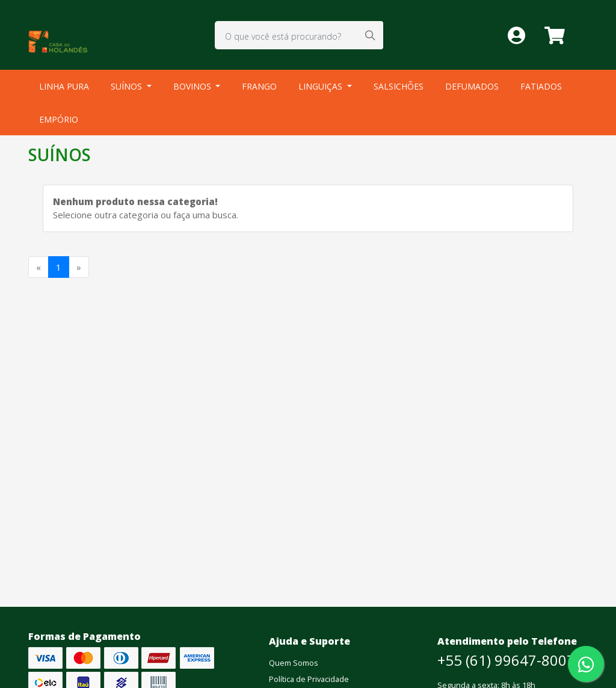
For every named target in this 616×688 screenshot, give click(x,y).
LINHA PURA (64, 86)
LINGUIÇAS (322, 86)
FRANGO (259, 86)
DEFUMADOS (472, 86)
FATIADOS (541, 86)
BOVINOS (193, 86)
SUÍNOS (128, 86)
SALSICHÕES (399, 86)
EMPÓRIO (59, 119)
